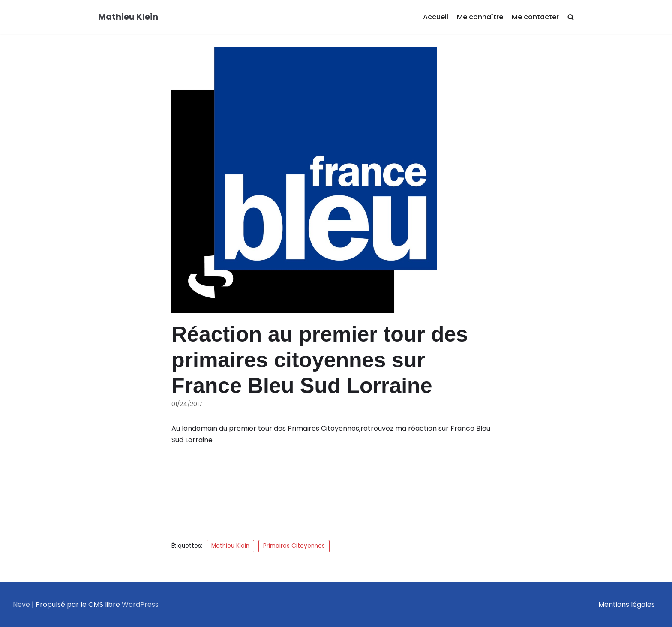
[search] (571, 17)
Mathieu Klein (230, 546)
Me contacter (535, 17)
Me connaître (480, 17)
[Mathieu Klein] (128, 17)
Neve (21, 604)
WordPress (140, 604)
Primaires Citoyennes (294, 546)
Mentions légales (627, 604)
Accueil (436, 17)
